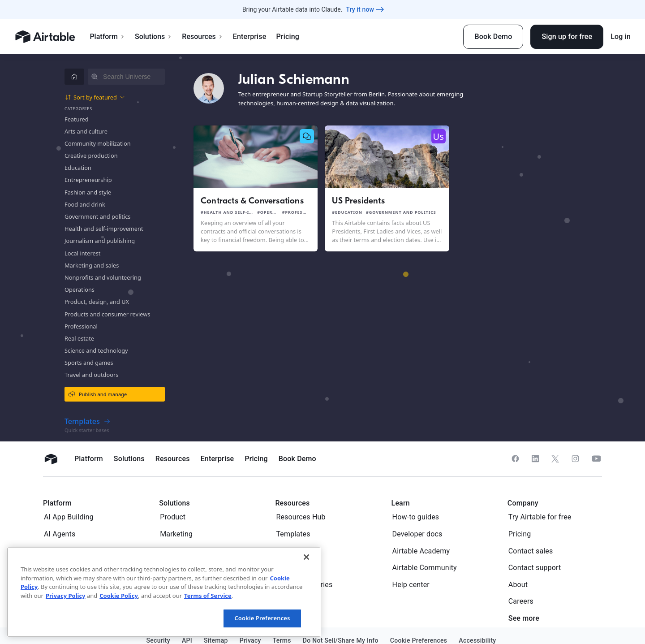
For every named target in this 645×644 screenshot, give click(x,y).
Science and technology (96, 350)
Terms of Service (208, 596)
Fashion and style (88, 192)
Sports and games (89, 363)
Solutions (153, 37)
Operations (80, 290)
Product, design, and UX (97, 302)
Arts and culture (86, 131)
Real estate (79, 338)
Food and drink (85, 204)
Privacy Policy (66, 596)
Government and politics (97, 216)
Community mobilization (98, 143)
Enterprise (250, 37)
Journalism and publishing (100, 241)
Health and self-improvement (104, 229)
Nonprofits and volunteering (103, 277)
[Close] (306, 557)
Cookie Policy (119, 596)
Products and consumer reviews (107, 314)
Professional (81, 326)
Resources (202, 37)
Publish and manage (97, 394)
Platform (107, 37)
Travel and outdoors (91, 375)
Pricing (287, 37)
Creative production (91, 156)
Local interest (82, 253)
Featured (77, 119)
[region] (164, 592)
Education (78, 168)
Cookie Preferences (262, 618)
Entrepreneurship (88, 180)
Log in (621, 37)
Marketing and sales (92, 265)
